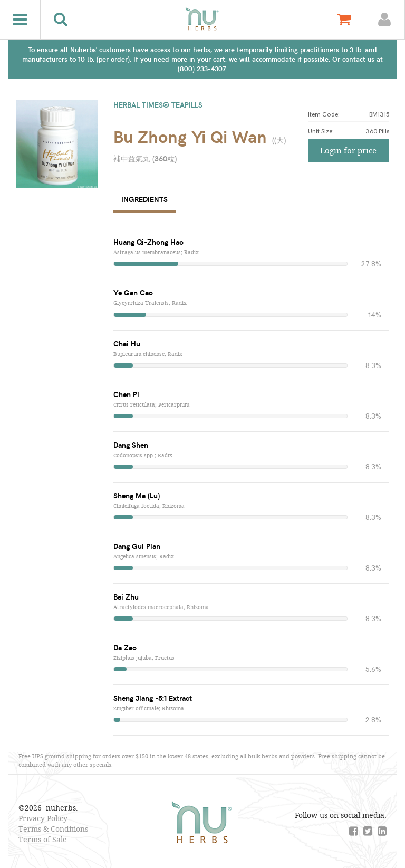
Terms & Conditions (53, 829)
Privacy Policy (43, 818)
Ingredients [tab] (144, 199)
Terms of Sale (43, 839)
